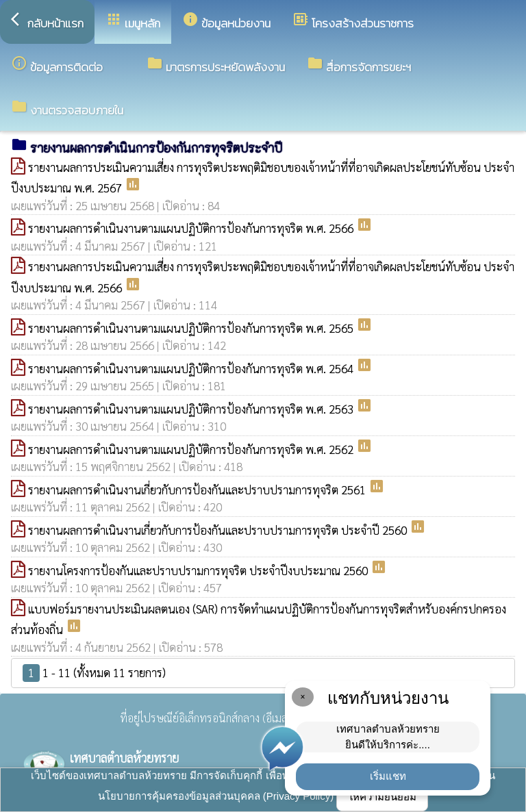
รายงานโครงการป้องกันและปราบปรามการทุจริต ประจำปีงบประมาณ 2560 (199, 570)
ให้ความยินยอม (382, 797)
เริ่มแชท (388, 776)
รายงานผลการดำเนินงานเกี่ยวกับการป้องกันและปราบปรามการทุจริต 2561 (198, 490)
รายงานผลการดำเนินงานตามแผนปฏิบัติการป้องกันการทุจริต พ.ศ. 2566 (192, 228)
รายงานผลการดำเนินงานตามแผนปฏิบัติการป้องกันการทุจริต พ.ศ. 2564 (192, 368)
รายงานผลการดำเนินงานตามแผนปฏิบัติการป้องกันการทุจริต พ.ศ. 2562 (192, 449)
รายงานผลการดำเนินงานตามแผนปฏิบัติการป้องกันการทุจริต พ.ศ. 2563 (192, 409)
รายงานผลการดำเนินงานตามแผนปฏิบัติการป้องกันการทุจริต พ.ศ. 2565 (192, 328)
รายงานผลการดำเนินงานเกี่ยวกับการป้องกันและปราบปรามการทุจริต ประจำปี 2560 (219, 530)
